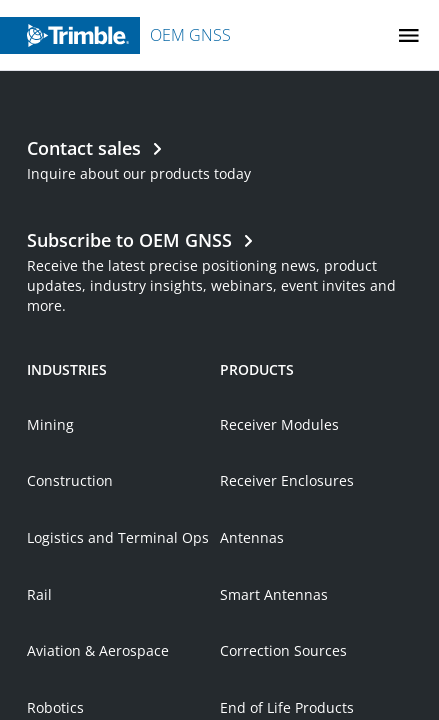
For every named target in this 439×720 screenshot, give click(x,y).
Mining (50, 518)
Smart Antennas (274, 688)
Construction (70, 574)
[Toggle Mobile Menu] (409, 35)
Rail (39, 688)
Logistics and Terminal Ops (118, 631)
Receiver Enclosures (287, 574)
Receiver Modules (279, 518)
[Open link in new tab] (219, 363)
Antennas (252, 631)
